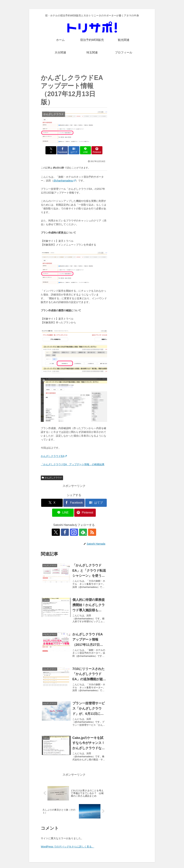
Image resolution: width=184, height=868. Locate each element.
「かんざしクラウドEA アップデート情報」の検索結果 (73, 464)
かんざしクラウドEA (54, 456)
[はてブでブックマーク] (74, 150)
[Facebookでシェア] (63, 150)
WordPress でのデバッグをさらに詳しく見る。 (67, 847)
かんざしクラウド (52, 478)
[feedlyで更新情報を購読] (82, 532)
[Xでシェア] (52, 150)
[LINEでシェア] (85, 150)
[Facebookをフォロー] (66, 532)
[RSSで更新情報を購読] (91, 532)
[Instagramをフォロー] (74, 532)
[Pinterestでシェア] (96, 150)
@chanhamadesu (65, 181)
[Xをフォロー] (57, 532)
